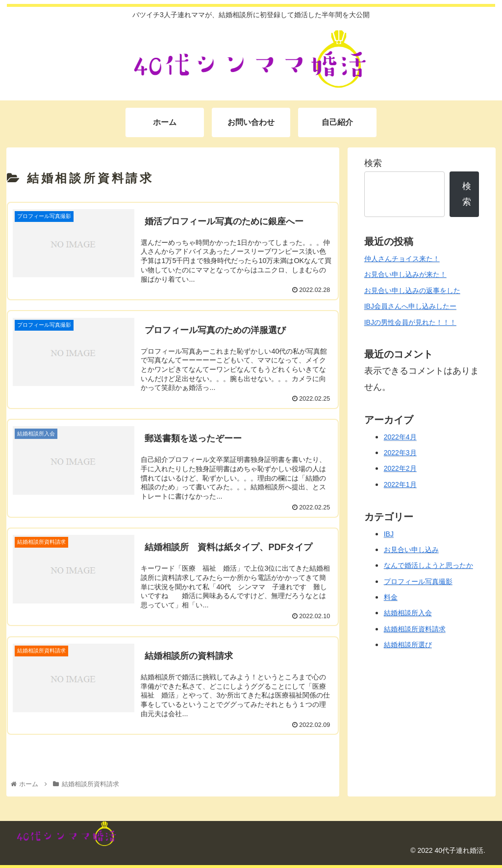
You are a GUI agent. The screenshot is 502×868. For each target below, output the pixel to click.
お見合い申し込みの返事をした (412, 290)
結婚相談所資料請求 (415, 629)
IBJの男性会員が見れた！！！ (410, 322)
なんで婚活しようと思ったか (428, 565)
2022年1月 (400, 484)
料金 (391, 597)
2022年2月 (400, 468)
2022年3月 (400, 453)
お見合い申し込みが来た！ (405, 274)
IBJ (389, 534)
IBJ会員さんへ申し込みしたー (410, 306)
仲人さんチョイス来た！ (402, 259)
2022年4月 (400, 437)
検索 (373, 163)
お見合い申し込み (411, 550)
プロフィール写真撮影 (418, 581)
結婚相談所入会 (408, 613)
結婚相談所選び (408, 645)
